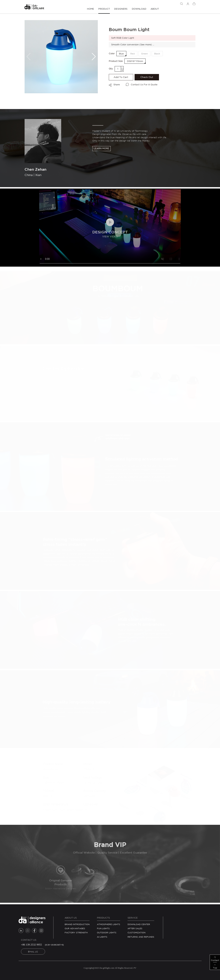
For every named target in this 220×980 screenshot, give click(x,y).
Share (117, 85)
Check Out (147, 77)
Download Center (139, 924)
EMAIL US (33, 952)
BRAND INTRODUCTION (77, 924)
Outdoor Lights (107, 933)
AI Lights (102, 937)
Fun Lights (103, 928)
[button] (94, 57)
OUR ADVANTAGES (75, 928)
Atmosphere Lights (109, 924)
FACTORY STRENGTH (76, 933)
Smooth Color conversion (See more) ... (133, 45)
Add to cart (121, 77)
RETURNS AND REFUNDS (141, 937)
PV (135, 968)
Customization (136, 933)
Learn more (101, 148)
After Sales (135, 928)
